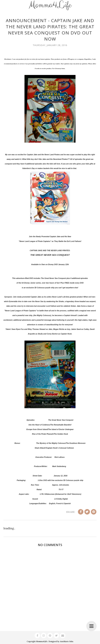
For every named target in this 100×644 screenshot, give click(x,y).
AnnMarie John (67, 641)
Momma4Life (42, 641)
